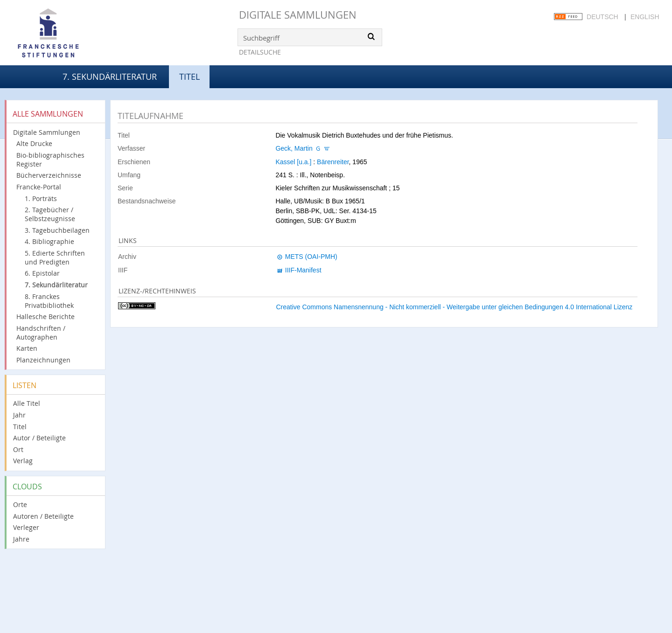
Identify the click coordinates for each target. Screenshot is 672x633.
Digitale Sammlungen (298, 15)
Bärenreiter (333, 162)
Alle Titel (27, 403)
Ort (18, 449)
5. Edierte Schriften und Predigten (55, 257)
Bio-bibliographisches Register (50, 160)
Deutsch (602, 17)
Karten (27, 348)
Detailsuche (260, 52)
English (645, 17)
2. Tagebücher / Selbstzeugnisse (50, 214)
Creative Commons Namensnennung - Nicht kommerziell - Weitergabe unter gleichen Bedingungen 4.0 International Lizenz (454, 307)
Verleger (26, 527)
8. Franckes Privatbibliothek (49, 301)
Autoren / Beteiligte (43, 516)
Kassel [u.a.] (293, 162)
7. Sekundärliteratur (110, 77)
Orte (20, 504)
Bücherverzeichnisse (49, 175)
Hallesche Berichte (45, 316)
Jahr (19, 415)
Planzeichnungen (43, 360)
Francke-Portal (39, 187)
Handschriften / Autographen (41, 333)
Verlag (23, 461)
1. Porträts (41, 198)
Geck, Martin (294, 148)
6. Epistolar (42, 273)
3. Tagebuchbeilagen (57, 230)
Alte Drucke (34, 143)
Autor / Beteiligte (39, 438)
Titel (20, 427)
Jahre (21, 539)
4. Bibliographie (49, 241)
